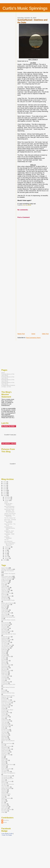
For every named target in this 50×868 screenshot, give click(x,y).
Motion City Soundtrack (8, 741)
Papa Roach (5, 750)
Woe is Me (4, 614)
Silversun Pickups (6, 639)
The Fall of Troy (6, 642)
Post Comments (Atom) (33, 338)
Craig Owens (5, 610)
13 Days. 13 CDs (6, 387)
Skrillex (3, 763)
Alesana (4, 662)
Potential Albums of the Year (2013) (8, 383)
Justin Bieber (5, 727)
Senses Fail (5, 589)
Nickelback (4, 748)
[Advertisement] (26, 299)
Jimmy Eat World (6, 725)
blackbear (4, 790)
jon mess (4, 804)
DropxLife (4, 691)
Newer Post (21, 334)
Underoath (4, 592)
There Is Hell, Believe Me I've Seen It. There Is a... (10, 544)
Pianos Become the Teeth (9, 634)
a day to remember (7, 579)
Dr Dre (3, 690)
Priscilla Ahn (5, 599)
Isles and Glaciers (6, 596)
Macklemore (5, 735)
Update (6, 502)
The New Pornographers (8, 773)
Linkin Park (5, 734)
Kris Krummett (5, 731)
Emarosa (4, 595)
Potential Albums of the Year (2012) (8, 380)
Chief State (5, 675)
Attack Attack (5, 668)
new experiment (8, 541)
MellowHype (5, 739)
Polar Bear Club (6, 755)
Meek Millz (4, 738)
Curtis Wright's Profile (7, 834)
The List (6, 540)
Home (33, 334)
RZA (3, 756)
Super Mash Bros (6, 769)
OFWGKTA (5, 597)
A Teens (4, 658)
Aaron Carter (5, 661)
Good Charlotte (6, 713)
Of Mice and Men (6, 749)
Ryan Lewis (5, 760)
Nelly (3, 745)
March (7, 557)
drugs (3, 797)
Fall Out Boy (5, 625)
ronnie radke (5, 807)
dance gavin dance (7, 576)
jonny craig (4, 583)
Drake (3, 585)
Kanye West (5, 568)
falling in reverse (6, 798)
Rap (3, 757)
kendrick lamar (5, 648)
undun (3, 812)
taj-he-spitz (4, 808)
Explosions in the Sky (7, 701)
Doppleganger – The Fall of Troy (9, 516)
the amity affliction (6, 809)
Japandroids (5, 724)
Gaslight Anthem (6, 705)
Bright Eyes (5, 673)
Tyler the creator (6, 590)
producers (4, 805)
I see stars (4, 722)
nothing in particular (7, 578)
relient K (4, 652)
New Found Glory (6, 746)
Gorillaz (4, 714)
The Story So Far (6, 613)
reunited (4, 654)
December (8, 497)
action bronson (6, 787)
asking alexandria (6, 788)
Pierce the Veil (5, 588)
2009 (5, 560)
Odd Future (5, 632)
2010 (5, 496)
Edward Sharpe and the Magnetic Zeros (8, 696)
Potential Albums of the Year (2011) (8, 378)
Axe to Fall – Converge (10, 520)
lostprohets (4, 649)
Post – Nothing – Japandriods (9, 522)
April (6, 555)
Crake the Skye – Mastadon (9, 504)
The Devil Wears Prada (8, 600)
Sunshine (6, 820)
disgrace (4, 793)
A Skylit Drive (5, 581)
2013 (5, 490)
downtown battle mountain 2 (6, 795)
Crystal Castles (6, 682)
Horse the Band (6, 721)
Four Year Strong (6, 703)
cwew (5, 822)
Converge (4, 677)
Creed (3, 680)
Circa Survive (5, 623)
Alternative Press (6, 665)
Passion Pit (5, 753)
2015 (5, 487)
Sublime (4, 766)
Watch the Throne (6, 781)
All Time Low (5, 582)
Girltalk (3, 708)
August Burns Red (7, 616)
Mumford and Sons (7, 743)
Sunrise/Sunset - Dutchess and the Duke (10, 528)
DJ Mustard (5, 683)
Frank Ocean (5, 704)
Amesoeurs (5, 666)
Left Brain (4, 732)
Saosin (3, 762)
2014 (5, 489)
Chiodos (4, 609)
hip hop (3, 801)
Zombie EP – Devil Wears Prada (9, 532)
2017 (5, 485)
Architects (4, 606)
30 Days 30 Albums (7, 569)
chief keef (4, 791)
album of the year (6, 593)
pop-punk (4, 651)
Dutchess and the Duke (8, 693)
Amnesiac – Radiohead (8, 537)
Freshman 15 (5, 628)
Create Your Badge (7, 835)
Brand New (5, 672)
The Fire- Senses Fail (10, 518)
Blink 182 (4, 607)
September (8, 547)
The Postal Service (7, 776)
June (6, 552)
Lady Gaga (4, 611)
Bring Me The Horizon (8, 571)
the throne (4, 811)
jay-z (3, 802)
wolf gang (4, 655)
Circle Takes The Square (8, 573)
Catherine (4, 586)
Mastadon (4, 736)
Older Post (45, 334)
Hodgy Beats (5, 720)
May (6, 553)
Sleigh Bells (5, 641)
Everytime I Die (6, 700)
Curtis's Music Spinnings (25, 8)
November (8, 499)
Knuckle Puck (5, 729)
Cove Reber (5, 679)
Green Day (4, 715)
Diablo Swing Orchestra (8, 687)
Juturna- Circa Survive (10, 513)
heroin (3, 800)
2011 (5, 494)
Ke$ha (3, 728)
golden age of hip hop (7, 603)
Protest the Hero (6, 637)
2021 (5, 482)
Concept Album (6, 676)
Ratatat (3, 759)
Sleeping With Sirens (7, 764)
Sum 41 (4, 767)
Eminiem (4, 698)
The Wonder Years (7, 645)
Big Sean (4, 669)
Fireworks (4, 627)
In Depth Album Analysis (8, 385)
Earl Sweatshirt (6, 624)
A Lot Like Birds (6, 604)
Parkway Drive (5, 752)
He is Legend (5, 717)
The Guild (4, 770)
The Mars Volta (6, 771)
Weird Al (4, 783)
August (7, 549)
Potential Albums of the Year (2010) (8, 375)
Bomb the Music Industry (8, 620)
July (6, 550)
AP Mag (4, 659)
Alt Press (4, 663)
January (7, 558)
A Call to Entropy (6, 656)
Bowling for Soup (6, 670)
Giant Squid (5, 707)
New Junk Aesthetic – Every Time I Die (10, 507)
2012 (5, 492)
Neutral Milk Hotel (6, 631)
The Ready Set (6, 777)
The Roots (4, 644)
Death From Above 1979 (8, 684)
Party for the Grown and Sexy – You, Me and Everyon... (10, 511)
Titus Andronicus (6, 647)
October (7, 500)
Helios (3, 718)
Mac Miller (4, 630)
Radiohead (4, 638)
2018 (5, 484)
